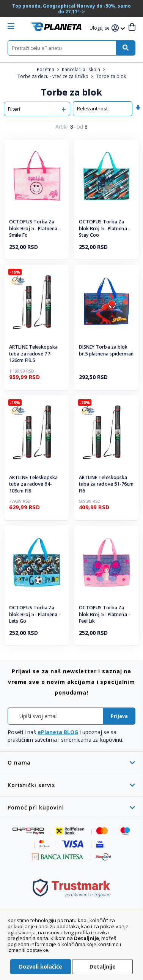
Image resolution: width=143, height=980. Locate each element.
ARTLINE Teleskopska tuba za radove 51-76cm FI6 (106, 484)
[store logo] (56, 27)
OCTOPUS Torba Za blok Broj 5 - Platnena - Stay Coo (104, 228)
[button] (101, 28)
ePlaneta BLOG (58, 732)
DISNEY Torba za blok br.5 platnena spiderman (106, 350)
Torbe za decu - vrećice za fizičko (53, 76)
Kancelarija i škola (82, 69)
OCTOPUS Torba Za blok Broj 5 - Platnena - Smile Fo (35, 228)
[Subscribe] (119, 716)
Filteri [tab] (14, 109)
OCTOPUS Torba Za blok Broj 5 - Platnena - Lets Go (35, 614)
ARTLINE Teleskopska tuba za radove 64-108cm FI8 (33, 484)
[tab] (71, 762)
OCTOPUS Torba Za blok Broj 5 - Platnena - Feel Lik (104, 614)
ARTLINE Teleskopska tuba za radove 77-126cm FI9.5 (33, 354)
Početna (46, 69)
